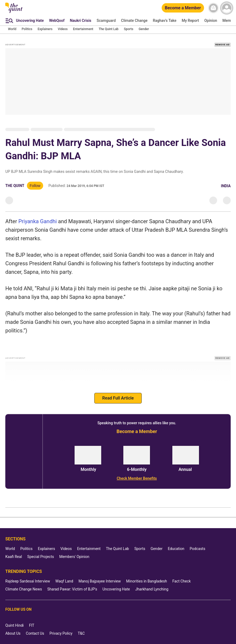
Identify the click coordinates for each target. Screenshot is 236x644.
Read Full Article (118, 398)
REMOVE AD (223, 45)
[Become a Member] (183, 8)
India (226, 186)
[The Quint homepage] (14, 13)
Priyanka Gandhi (38, 221)
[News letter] (213, 8)
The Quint (15, 186)
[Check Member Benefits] (137, 478)
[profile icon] (227, 8)
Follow (35, 186)
